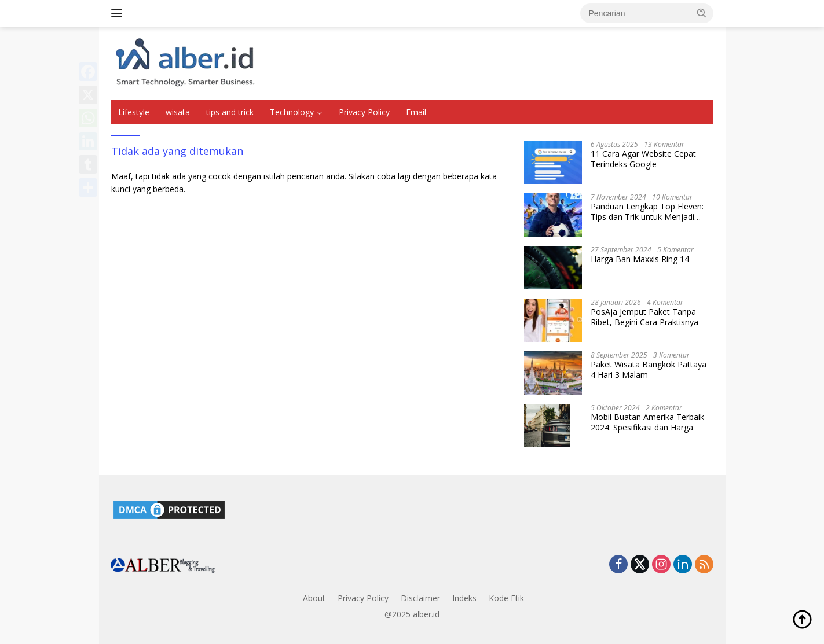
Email (416, 112)
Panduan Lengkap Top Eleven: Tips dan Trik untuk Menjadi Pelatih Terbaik (647, 212)
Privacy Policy (364, 112)
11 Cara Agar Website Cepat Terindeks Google (643, 159)
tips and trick (230, 112)
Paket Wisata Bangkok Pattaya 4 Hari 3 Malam (649, 370)
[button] (702, 13)
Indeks (464, 598)
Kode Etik (506, 598)
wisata (178, 112)
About (314, 598)
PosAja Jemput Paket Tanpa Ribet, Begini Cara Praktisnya (644, 317)
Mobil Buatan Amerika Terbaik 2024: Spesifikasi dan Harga (647, 422)
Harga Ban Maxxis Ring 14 (640, 259)
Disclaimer (420, 598)
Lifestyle (134, 112)
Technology (292, 112)
